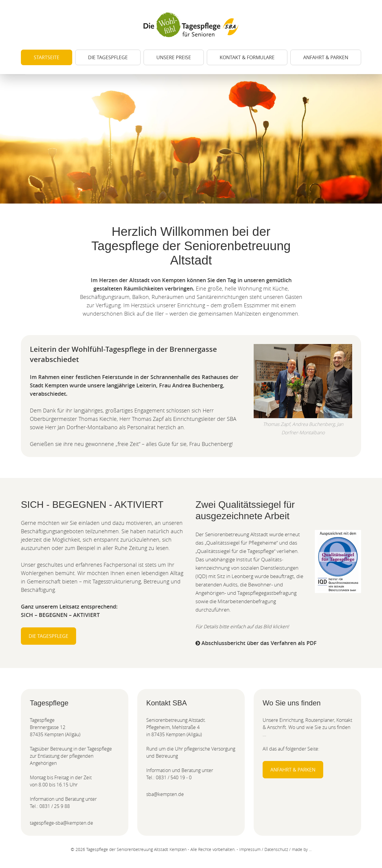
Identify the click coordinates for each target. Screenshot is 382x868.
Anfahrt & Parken (326, 57)
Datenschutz (276, 849)
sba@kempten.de (165, 794)
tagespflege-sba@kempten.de (61, 823)
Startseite (47, 57)
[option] (191, 139)
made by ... (302, 849)
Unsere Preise (174, 57)
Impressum (250, 849)
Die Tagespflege (108, 57)
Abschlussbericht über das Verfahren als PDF (256, 643)
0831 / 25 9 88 (55, 806)
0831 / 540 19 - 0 (174, 777)
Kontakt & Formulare (247, 57)
